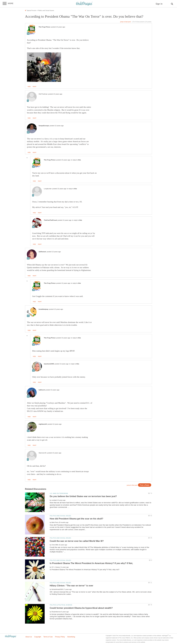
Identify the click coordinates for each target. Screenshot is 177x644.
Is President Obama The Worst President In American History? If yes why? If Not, (91, 563)
